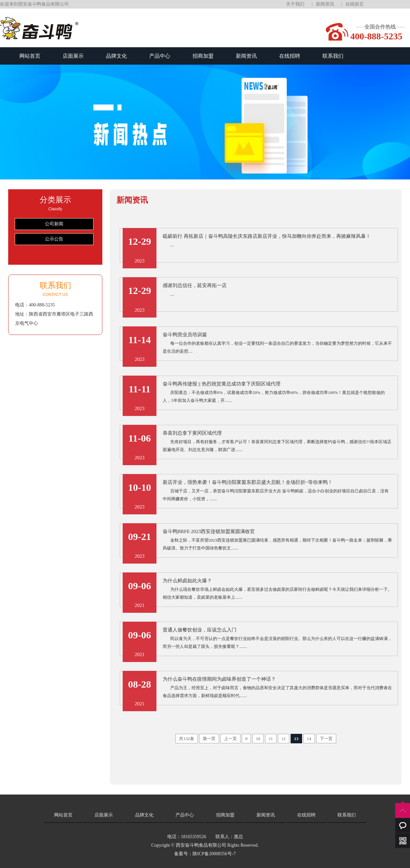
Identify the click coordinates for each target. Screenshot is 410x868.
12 (284, 739)
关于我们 (295, 4)
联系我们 (333, 56)
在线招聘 (290, 56)
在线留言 (355, 4)
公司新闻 (54, 224)
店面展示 (73, 56)
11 (271, 739)
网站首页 (30, 56)
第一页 (209, 739)
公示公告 (54, 239)
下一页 (326, 739)
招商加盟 (203, 56)
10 (258, 739)
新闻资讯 (325, 4)
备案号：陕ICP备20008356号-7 (205, 854)
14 (309, 739)
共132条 (187, 739)
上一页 (230, 739)
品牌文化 (116, 56)
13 (296, 739)
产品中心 (160, 56)
